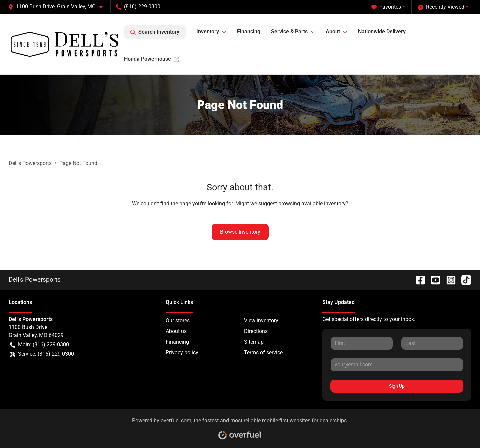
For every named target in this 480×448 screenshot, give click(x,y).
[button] (58, 7)
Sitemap (254, 342)
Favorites (386, 7)
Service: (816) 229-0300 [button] (42, 354)
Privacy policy (182, 352)
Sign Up (397, 386)
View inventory (261, 320)
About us (176, 331)
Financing (249, 31)
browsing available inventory (312, 203)
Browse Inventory (240, 232)
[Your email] (397, 365)
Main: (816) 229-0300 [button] (39, 345)
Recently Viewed (441, 7)
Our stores (178, 320)
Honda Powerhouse (151, 59)
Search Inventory (155, 32)
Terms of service (263, 352)
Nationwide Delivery (382, 31)
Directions (256, 331)
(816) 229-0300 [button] (138, 6)
